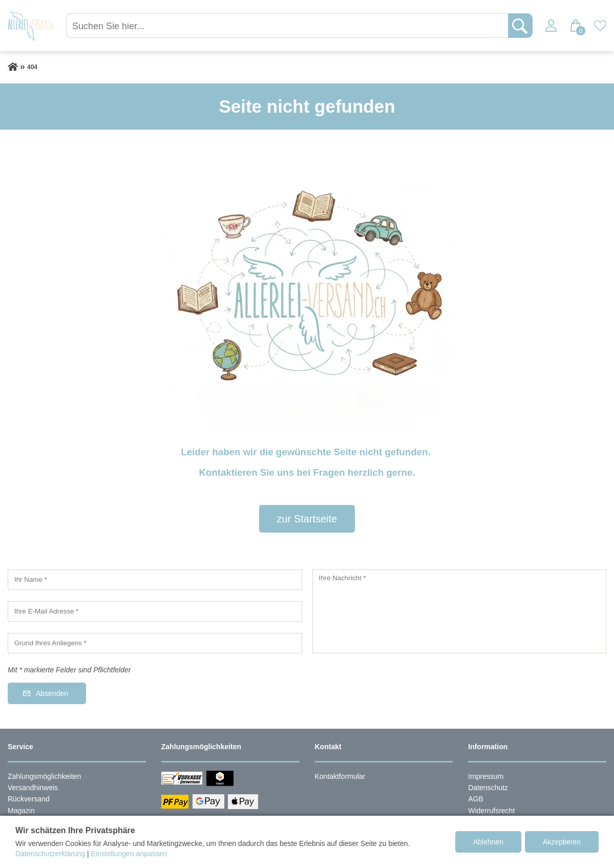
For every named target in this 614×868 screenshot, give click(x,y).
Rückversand (29, 799)
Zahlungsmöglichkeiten (44, 776)
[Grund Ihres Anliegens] (155, 643)
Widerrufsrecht (491, 811)
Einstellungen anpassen (129, 854)
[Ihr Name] (155, 580)
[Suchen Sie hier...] (288, 26)
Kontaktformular (340, 776)
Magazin (21, 811)
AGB (476, 799)
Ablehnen (488, 842)
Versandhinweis (33, 788)
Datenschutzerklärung (50, 854)
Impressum (486, 776)
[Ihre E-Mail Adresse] (155, 611)
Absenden (52, 693)
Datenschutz (488, 788)
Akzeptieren (562, 842)
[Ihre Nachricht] (460, 611)
